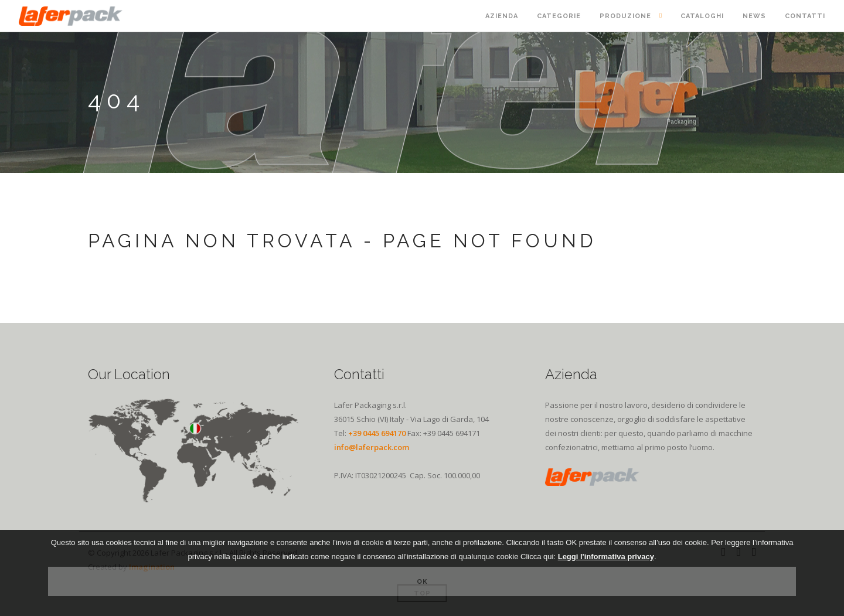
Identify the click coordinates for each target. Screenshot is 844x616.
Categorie (559, 16)
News (754, 16)
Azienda (502, 16)
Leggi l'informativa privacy (606, 557)
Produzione (625, 16)
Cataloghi (702, 16)
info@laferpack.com (372, 447)
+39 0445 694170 (377, 433)
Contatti (805, 16)
